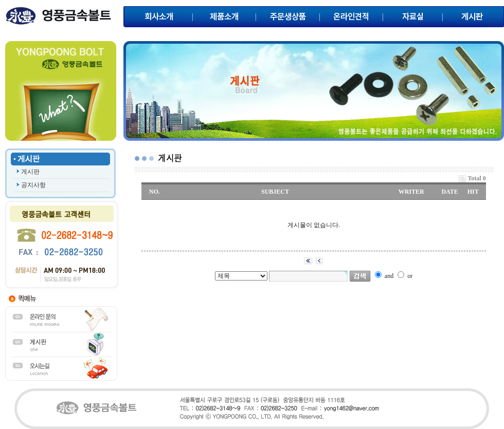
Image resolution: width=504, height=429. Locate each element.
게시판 (30, 172)
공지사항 (33, 185)
